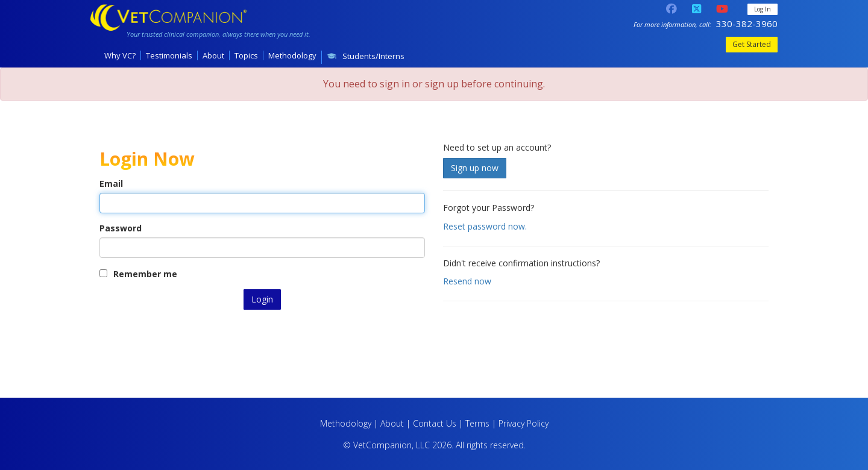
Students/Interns (366, 56)
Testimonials (169, 55)
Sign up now (475, 168)
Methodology (292, 55)
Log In (763, 9)
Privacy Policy (524, 423)
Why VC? (120, 55)
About (213, 55)
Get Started (752, 44)
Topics (246, 55)
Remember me (138, 274)
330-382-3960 (747, 23)
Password (121, 228)
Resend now (467, 281)
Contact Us (435, 423)
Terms (477, 423)
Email (111, 183)
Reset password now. (485, 226)
